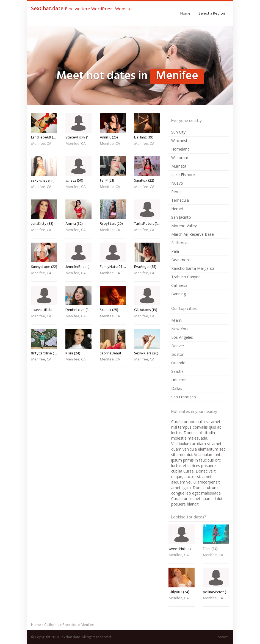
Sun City (178, 132)
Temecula (180, 200)
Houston (179, 380)
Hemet (177, 209)
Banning (179, 294)
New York (180, 329)
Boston (178, 354)
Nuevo (177, 183)
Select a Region (212, 14)
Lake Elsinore (183, 175)
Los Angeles (182, 337)
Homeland (180, 149)
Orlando (178, 363)
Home (185, 14)
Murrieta (179, 166)
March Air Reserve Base (193, 234)
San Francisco (184, 397)
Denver (178, 346)
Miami (177, 320)
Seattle (177, 371)
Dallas (177, 388)
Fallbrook (179, 243)
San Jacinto (181, 217)
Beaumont (181, 260)
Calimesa (179, 285)
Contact (222, 637)
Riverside (70, 625)
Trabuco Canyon (186, 277)
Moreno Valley (184, 226)
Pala (175, 251)
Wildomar (180, 158)
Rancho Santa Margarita (193, 268)
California (52, 625)
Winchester (181, 141)
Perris (176, 192)
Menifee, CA (41, 144)
